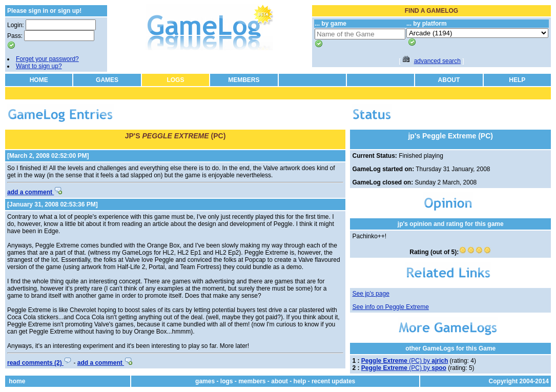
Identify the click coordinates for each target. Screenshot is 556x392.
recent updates (333, 381)
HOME (39, 80)
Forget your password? (47, 59)
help (300, 381)
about (280, 381)
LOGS (175, 80)
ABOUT (449, 80)
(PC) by (405, 361)
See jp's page (370, 294)
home (17, 381)
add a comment (35, 192)
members (252, 381)
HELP (517, 80)
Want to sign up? (39, 66)
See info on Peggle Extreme (390, 307)
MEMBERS (244, 80)
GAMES (107, 80)
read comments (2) (39, 363)
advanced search (437, 61)
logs (227, 381)
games (205, 381)
